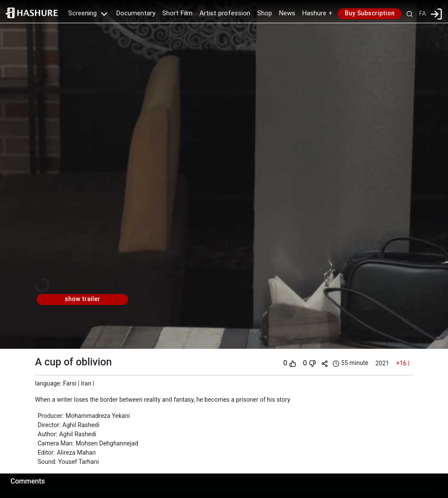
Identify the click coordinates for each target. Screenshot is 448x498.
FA (422, 14)
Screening (89, 14)
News (287, 14)
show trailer (82, 299)
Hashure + (317, 14)
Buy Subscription (370, 14)
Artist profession (225, 14)
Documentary (136, 14)
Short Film (177, 14)
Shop (265, 14)
